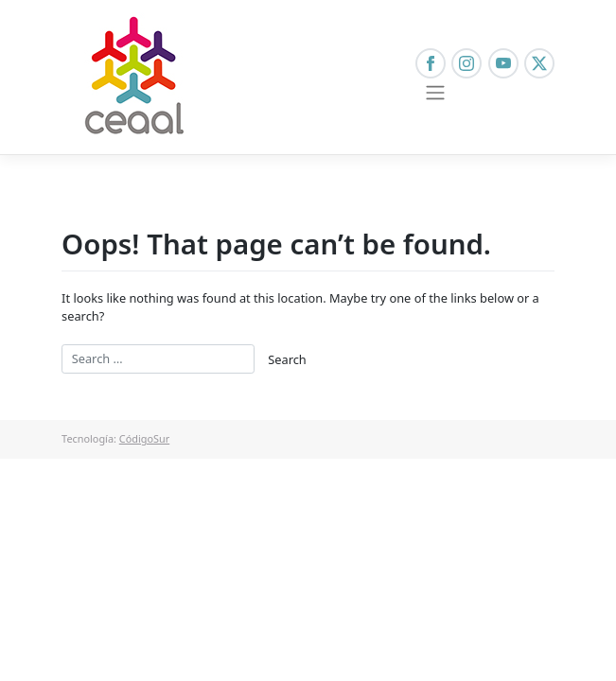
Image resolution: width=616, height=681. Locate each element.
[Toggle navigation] (436, 93)
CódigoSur (144, 438)
